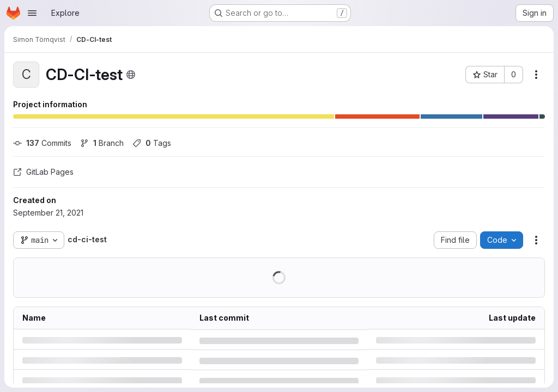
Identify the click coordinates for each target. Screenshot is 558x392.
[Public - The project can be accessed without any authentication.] (131, 75)
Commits (42, 143)
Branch (102, 143)
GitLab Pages (43, 172)
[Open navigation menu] (32, 13)
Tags (152, 143)
